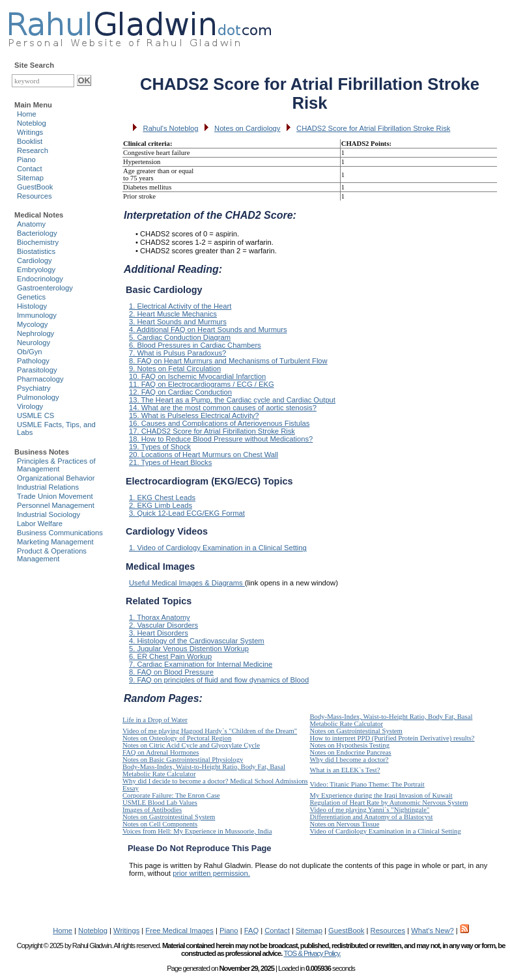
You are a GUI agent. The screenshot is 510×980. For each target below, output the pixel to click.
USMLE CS (35, 415)
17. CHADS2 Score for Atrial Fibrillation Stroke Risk (212, 431)
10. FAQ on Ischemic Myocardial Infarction (197, 376)
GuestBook (35, 187)
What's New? (432, 931)
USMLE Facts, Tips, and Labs (56, 428)
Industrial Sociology (49, 514)
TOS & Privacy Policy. (312, 953)
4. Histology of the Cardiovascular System (197, 641)
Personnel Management (56, 505)
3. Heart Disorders (159, 633)
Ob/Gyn (30, 352)
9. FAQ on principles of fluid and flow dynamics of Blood (219, 680)
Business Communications (60, 533)
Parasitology (37, 370)
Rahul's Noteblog (171, 128)
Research (33, 150)
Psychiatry (34, 388)
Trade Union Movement (55, 496)
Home (27, 114)
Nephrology (35, 333)
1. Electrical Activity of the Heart (180, 306)
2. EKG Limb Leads (161, 505)
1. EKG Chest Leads (162, 497)
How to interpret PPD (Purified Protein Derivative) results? (392, 738)
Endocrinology (40, 279)
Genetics (31, 297)
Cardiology (34, 260)
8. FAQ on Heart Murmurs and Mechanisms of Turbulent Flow (228, 361)
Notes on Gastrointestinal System (356, 731)
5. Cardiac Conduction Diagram (180, 337)
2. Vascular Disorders (163, 625)
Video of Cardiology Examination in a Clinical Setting (386, 831)
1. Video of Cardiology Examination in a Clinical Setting (218, 548)
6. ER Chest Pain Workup (170, 656)
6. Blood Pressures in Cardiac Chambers (195, 345)
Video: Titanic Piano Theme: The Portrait (367, 784)
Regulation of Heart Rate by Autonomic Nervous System (389, 803)
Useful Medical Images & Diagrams (187, 583)
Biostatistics (36, 251)
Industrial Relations (48, 487)
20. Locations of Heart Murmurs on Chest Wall (204, 455)
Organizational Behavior (56, 478)
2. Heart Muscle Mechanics (173, 314)
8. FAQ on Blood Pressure (171, 672)
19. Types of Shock (160, 447)
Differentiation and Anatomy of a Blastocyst (372, 817)
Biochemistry (38, 242)
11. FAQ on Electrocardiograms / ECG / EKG (202, 384)
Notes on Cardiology (247, 128)
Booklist (30, 141)
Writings (30, 132)
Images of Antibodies (152, 810)
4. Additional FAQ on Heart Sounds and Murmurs (208, 329)
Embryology (36, 270)
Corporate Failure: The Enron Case (171, 795)
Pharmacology (40, 379)
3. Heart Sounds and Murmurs (178, 322)
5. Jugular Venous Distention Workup (189, 649)
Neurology (34, 343)
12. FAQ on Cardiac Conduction (180, 392)
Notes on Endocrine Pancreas (351, 752)
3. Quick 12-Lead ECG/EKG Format (187, 513)
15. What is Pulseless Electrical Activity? (194, 415)
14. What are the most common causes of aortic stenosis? (223, 408)
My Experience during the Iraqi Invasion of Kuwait (381, 795)
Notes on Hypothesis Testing (350, 745)
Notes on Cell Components (160, 824)
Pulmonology (38, 397)
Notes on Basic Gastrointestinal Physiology (183, 760)
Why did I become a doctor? (349, 760)
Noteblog (32, 123)
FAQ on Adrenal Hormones (161, 752)
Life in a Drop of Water (155, 720)
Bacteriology (37, 233)
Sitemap (30, 178)
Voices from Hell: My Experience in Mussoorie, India (197, 831)
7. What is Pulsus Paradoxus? (177, 353)
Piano (26, 160)
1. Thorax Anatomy (160, 617)
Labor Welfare (40, 524)
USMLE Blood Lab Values (160, 803)
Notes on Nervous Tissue (345, 824)
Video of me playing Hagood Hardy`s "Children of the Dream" (210, 731)
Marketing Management (55, 542)
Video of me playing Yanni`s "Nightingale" (370, 810)
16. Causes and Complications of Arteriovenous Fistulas (219, 423)
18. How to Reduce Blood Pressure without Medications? (221, 439)
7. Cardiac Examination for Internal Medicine (201, 664)
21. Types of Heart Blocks (170, 462)
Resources (34, 196)
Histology (32, 306)
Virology (30, 406)
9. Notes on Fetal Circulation (175, 369)
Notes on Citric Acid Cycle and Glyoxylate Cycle (191, 745)
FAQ (251, 931)
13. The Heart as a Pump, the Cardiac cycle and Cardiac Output (232, 400)
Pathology (33, 361)
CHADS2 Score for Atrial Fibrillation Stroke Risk (373, 128)
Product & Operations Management (52, 555)
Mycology (32, 324)
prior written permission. (211, 873)
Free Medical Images (179, 931)
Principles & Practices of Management (56, 465)
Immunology (37, 315)
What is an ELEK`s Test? (345, 770)
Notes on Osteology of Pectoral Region (177, 738)
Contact (30, 169)
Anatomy (31, 224)
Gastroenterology (45, 288)
